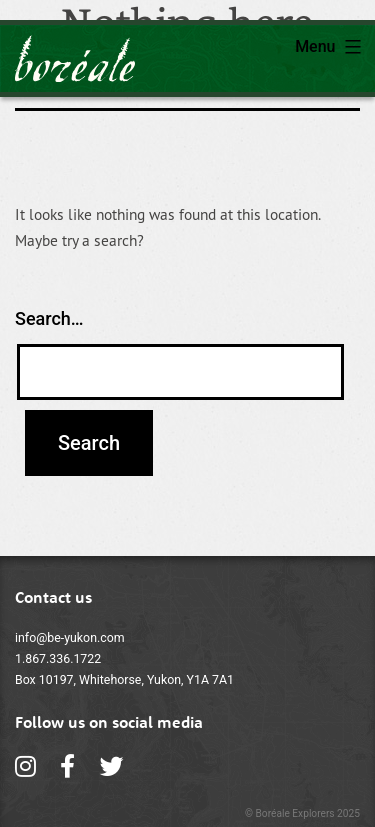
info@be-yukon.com (70, 638)
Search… (49, 318)
